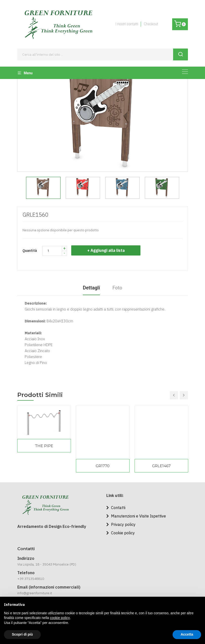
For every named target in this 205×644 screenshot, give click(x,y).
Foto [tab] (117, 288)
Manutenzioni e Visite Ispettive (136, 516)
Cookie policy (121, 533)
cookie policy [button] (60, 618)
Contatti (116, 508)
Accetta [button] (187, 634)
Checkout (151, 24)
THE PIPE (44, 446)
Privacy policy (121, 524)
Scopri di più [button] (22, 634)
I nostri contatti (127, 24)
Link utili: (115, 495)
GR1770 (103, 466)
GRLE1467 (161, 466)
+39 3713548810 (31, 579)
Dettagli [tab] (91, 288)
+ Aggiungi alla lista (107, 250)
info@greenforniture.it (35, 593)
